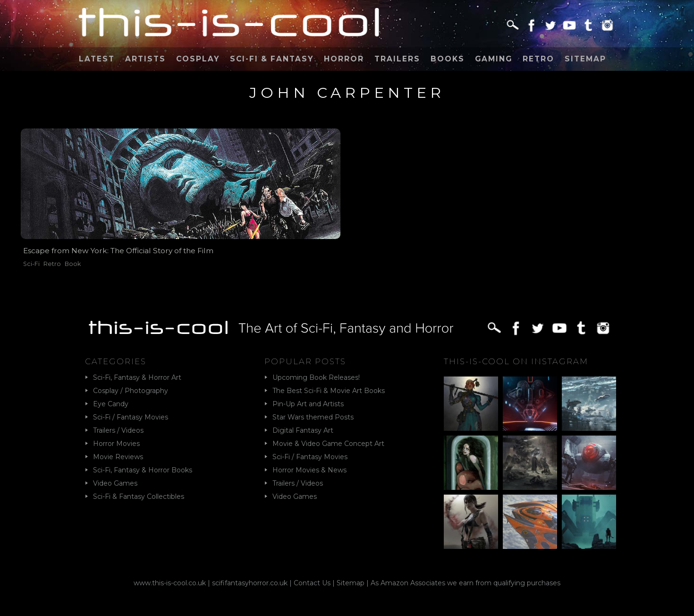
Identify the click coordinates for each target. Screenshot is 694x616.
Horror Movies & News (309, 470)
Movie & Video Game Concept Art (328, 444)
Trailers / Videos (118, 430)
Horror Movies (116, 444)
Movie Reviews (118, 457)
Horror (344, 59)
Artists (145, 59)
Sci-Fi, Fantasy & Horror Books (143, 470)
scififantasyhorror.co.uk (250, 583)
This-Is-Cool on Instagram (516, 361)
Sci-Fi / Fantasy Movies (131, 417)
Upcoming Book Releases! (316, 377)
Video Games (115, 483)
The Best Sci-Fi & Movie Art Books (329, 391)
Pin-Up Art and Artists (308, 404)
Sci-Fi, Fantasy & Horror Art (137, 377)
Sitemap (585, 59)
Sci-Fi (31, 264)
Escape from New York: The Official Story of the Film (118, 251)
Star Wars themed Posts (313, 417)
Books (448, 59)
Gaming (494, 59)
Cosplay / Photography (131, 391)
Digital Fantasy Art (303, 430)
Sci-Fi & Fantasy (272, 59)
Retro (538, 59)
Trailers (397, 59)
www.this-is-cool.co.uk (170, 583)
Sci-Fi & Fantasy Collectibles (139, 496)
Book (73, 264)
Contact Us (312, 583)
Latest (97, 59)
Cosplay (198, 59)
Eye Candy (111, 404)
